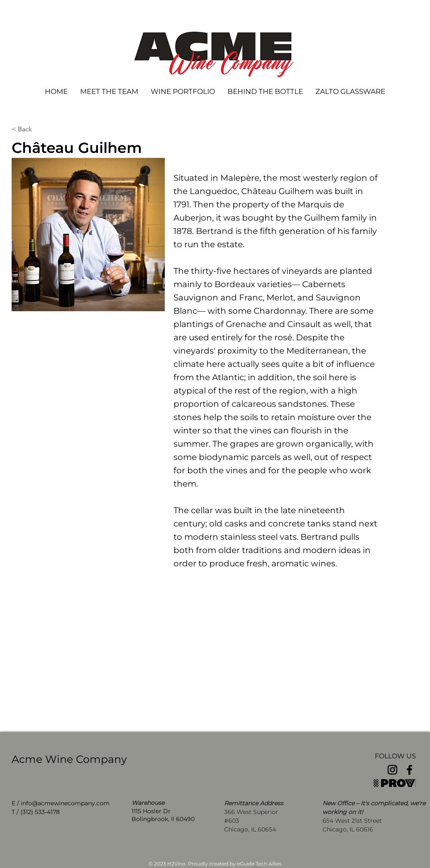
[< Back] (39, 129)
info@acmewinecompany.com (65, 803)
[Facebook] (409, 770)
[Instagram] (392, 770)
